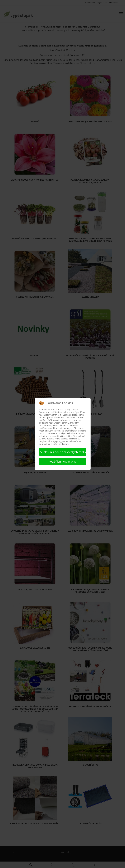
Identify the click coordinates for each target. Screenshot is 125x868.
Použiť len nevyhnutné (62, 462)
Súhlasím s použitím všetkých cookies (63, 452)
